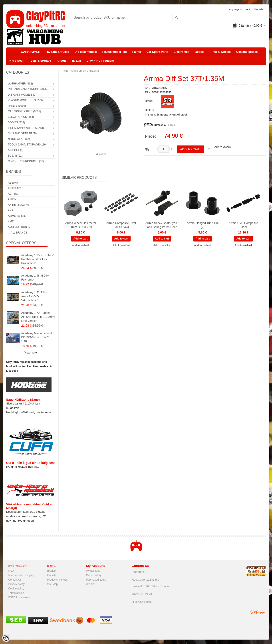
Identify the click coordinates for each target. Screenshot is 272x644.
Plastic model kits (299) (25, 100)
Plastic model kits (115, 52)
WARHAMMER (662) (20, 84)
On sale (52, 575)
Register (259, 9)
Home (65, 71)
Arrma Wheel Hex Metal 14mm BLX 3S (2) (81, 225)
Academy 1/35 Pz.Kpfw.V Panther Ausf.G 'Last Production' (38, 259)
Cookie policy (16, 589)
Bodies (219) (17, 122)
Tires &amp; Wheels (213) (26, 128)
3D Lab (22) (15, 156)
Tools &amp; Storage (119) (27, 145)
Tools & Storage (40, 61)
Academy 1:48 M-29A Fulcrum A (35, 278)
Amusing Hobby (19, 227)
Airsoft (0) (16, 150)
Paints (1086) (17, 106)
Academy (15, 188)
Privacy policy (17, 584)
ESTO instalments (19, 597)
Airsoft (61, 61)
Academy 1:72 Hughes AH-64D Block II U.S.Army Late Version (38, 317)
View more (30, 353)
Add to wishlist (223, 147)
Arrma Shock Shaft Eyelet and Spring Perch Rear (162, 225)
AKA (11, 210)
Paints (137, 52)
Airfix (12, 199)
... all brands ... (19, 233)
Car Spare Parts (157, 52)
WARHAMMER (31, 52)
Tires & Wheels (220, 52)
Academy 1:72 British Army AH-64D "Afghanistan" (35, 296)
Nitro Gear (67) (19, 139)
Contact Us (15, 580)
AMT (11, 222)
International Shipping (21, 575)
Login (248, 9)
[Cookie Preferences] (6, 638)
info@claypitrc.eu (142, 602)
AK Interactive (19, 205)
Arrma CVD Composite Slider (243, 225)
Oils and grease (247, 52)
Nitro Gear (17, 61)
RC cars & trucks (57, 52)
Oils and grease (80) (23, 134)
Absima (13, 183)
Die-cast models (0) (22, 95)
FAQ (11, 571)
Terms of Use (16, 593)
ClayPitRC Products (100, 61)
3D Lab (76, 61)
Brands (52, 571)
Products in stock (57, 580)
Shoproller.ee (258, 612)
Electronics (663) (21, 117)
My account (93, 571)
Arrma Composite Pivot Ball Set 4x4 (121, 225)
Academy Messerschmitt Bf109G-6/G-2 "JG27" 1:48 (37, 337)
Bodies (200, 52)
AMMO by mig (17, 216)
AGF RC (13, 194)
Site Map (53, 584)
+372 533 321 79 (142, 594)
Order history (94, 575)
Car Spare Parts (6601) (25, 111)
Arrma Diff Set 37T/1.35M (85, 71)
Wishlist (91, 584)
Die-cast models (86, 52)
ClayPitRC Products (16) (26, 161)
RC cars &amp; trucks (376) (28, 89)
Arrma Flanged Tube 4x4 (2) (203, 225)
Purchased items (96, 580)
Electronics (181, 52)
